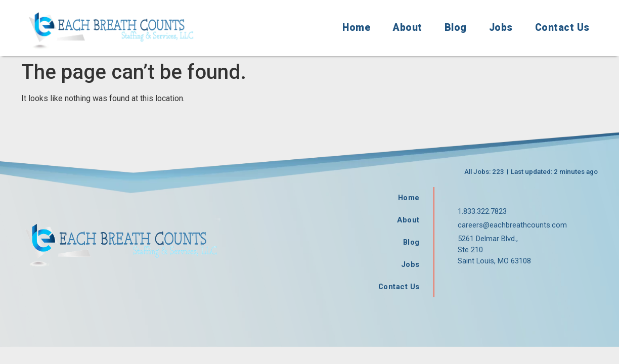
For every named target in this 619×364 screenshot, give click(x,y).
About (408, 28)
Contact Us (562, 28)
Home (357, 28)
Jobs (501, 28)
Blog (456, 28)
